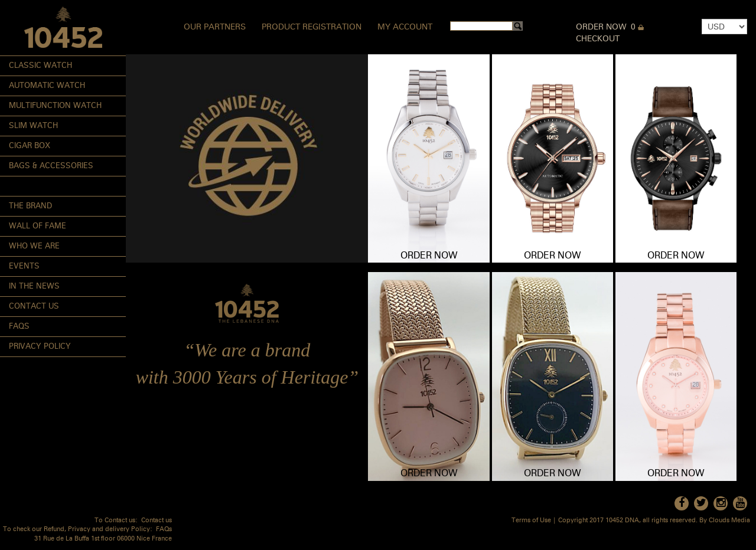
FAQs (19, 327)
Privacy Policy (40, 347)
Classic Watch (40, 66)
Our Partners (215, 27)
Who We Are (34, 246)
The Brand (30, 206)
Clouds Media (729, 521)
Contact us (157, 521)
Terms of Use (531, 521)
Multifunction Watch (55, 106)
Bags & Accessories (51, 166)
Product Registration (312, 27)
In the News (34, 287)
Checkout (598, 39)
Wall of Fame (38, 226)
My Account (405, 27)
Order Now (601, 27)
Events (24, 266)
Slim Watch (33, 126)
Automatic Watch (47, 86)
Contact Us (34, 307)
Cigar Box (30, 146)
